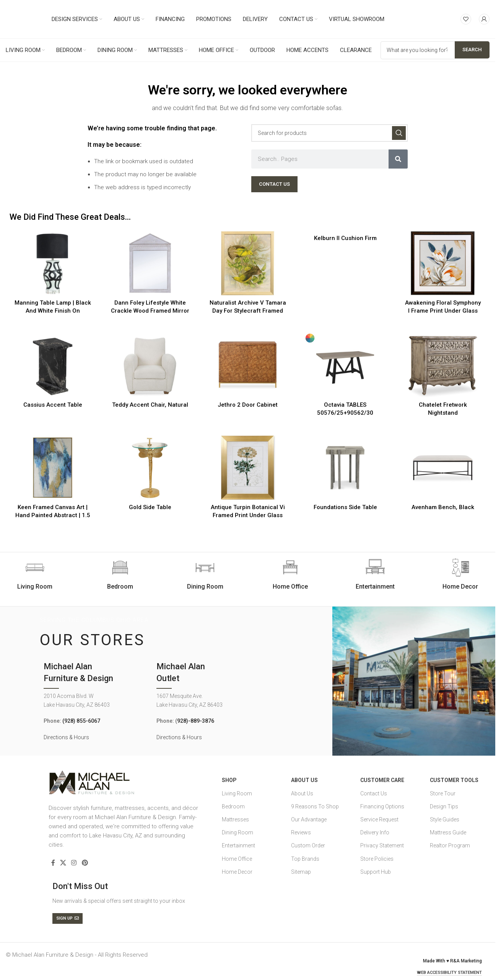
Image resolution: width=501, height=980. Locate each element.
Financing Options (382, 806)
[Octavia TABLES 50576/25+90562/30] (345, 366)
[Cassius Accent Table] (53, 366)
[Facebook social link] (53, 863)
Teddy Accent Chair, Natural (150, 405)
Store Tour (443, 793)
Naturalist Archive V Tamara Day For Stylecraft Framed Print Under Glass (248, 311)
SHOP (229, 780)
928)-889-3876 (196, 721)
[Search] (329, 133)
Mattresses (235, 819)
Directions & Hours (66, 737)
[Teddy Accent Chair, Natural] (150, 366)
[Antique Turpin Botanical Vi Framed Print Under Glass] (248, 468)
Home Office (237, 859)
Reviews (301, 832)
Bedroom (233, 806)
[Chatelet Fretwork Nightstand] (443, 366)
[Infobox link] (120, 574)
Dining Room (237, 832)
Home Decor (237, 872)
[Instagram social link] (74, 863)
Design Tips (444, 806)
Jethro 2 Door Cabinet (248, 405)
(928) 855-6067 (81, 721)
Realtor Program (450, 845)
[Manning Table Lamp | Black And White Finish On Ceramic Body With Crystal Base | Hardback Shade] (53, 263)
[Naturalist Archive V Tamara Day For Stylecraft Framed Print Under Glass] (248, 263)
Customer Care (382, 780)
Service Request (379, 819)
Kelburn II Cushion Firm (345, 238)
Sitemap (301, 872)
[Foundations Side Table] (345, 468)
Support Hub (376, 872)
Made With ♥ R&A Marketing (452, 961)
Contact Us (374, 793)
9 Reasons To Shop (315, 806)
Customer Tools (454, 780)
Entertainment (238, 845)
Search (472, 49)
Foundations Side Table (345, 507)
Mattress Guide (448, 832)
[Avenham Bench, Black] (443, 468)
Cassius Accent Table (53, 405)
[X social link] (63, 863)
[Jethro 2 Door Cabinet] (248, 366)
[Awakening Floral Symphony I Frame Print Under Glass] (443, 263)
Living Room (237, 793)
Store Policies (377, 859)
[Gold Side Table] (150, 468)
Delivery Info (375, 832)
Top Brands (305, 859)
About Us (304, 780)
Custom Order (308, 845)
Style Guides (445, 819)
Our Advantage (309, 819)
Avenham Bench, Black (443, 507)
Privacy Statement (382, 845)
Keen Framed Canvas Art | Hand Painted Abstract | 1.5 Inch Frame (53, 515)
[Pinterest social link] (85, 863)
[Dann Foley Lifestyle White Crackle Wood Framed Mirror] (150, 263)
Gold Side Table (150, 507)
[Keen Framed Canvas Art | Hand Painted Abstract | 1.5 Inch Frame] (53, 468)
